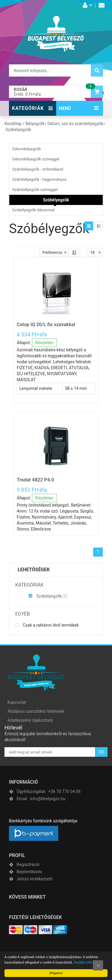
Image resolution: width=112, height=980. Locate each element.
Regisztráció (28, 864)
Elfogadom (56, 973)
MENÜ (65, 108)
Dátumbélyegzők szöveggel (36, 159)
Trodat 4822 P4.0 (35, 480)
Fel (98, 965)
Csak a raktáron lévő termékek (47, 625)
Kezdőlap (13, 124)
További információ (88, 962)
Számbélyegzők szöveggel (35, 190)
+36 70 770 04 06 (48, 791)
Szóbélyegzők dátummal (33, 210)
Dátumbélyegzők (27, 149)
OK (101, 752)
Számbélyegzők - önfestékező (38, 169)
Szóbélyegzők (56, 200)
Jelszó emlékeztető (34, 879)
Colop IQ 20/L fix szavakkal (46, 325)
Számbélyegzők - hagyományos (39, 179)
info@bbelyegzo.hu (41, 799)
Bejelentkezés (29, 872)
